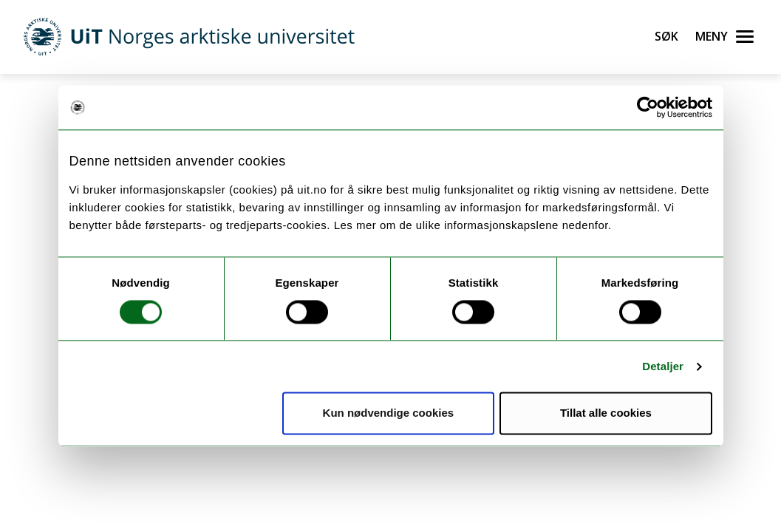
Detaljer (663, 366)
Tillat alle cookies (606, 413)
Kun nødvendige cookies (389, 413)
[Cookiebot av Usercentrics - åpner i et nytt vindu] (648, 107)
